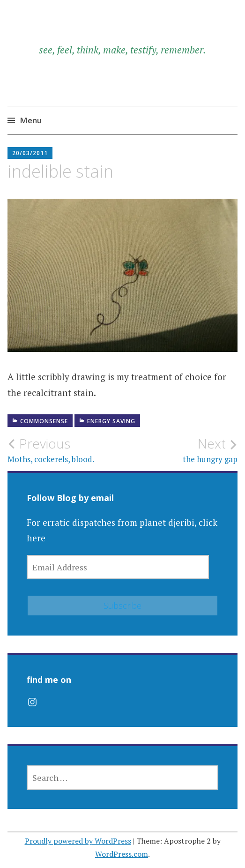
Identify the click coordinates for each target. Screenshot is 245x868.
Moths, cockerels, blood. (65, 450)
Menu (31, 120)
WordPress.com (122, 854)
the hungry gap (180, 450)
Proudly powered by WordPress (78, 841)
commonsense (44, 421)
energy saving (111, 421)
